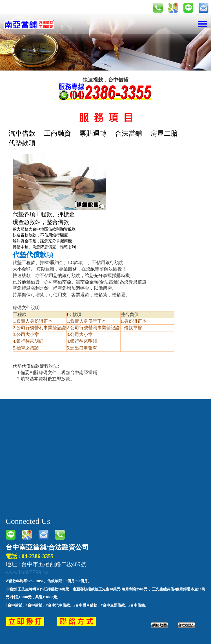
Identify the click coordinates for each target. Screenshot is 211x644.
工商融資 (57, 133)
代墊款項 (22, 143)
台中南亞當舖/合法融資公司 (47, 547)
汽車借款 (22, 133)
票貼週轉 (93, 133)
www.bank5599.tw (27, 572)
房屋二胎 (164, 133)
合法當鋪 (128, 133)
